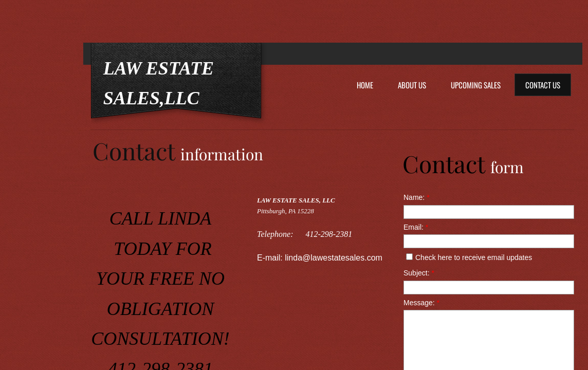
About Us (412, 85)
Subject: (419, 273)
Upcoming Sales (476, 85)
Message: (421, 303)
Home (365, 85)
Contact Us (543, 85)
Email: (416, 227)
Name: (417, 197)
